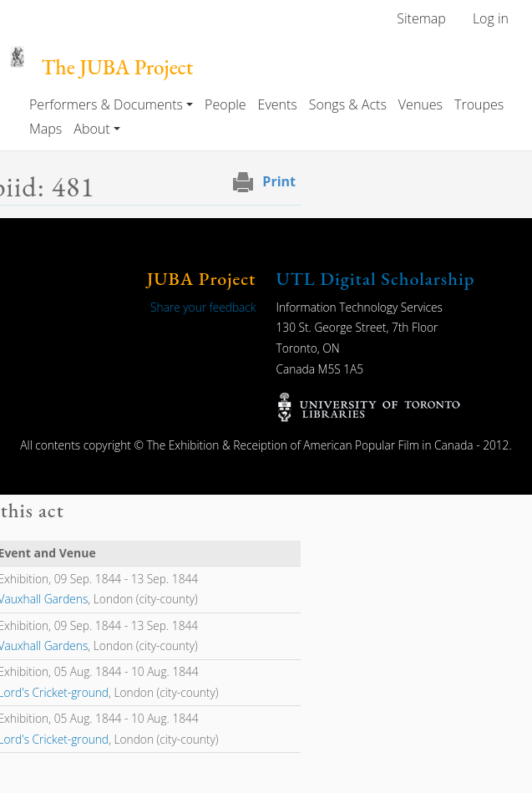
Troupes (479, 104)
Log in (491, 18)
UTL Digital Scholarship (376, 279)
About (91, 129)
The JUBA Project (117, 67)
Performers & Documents (106, 104)
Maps (46, 129)
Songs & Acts (348, 104)
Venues (421, 104)
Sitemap (421, 18)
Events (278, 104)
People (225, 104)
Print (279, 181)
